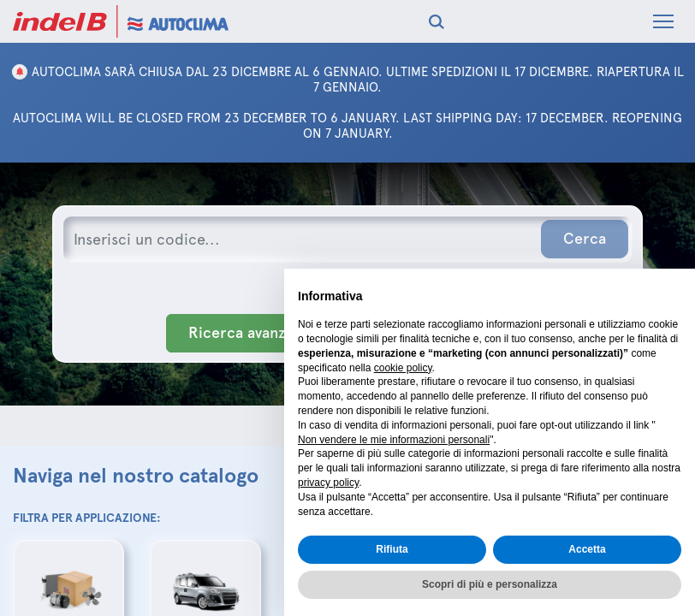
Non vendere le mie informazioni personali (394, 440)
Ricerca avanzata (247, 333)
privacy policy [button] (328, 483)
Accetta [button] (587, 549)
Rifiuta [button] (392, 549)
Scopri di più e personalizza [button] (490, 584)
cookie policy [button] (403, 368)
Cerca (585, 239)
